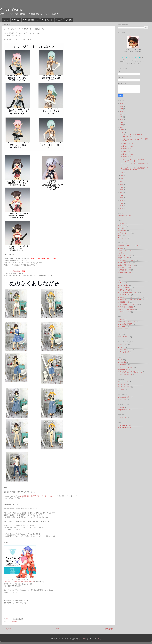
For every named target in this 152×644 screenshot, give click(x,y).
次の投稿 (7, 629)
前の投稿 (109, 629)
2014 (121, 187)
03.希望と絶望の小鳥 (124, 251)
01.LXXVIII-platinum (124, 337)
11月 (123, 130)
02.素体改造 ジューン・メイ (127, 322)
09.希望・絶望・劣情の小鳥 (126, 265)
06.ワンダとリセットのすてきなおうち (130, 372)
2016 (121, 182)
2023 (121, 111)
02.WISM (120, 248)
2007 (121, 206)
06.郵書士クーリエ (123, 258)
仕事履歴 (69, 20)
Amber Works (11, 9)
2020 (121, 119)
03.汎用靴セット (123, 365)
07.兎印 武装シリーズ (125, 374)
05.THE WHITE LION (124, 329)
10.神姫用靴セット (123, 302)
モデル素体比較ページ (31, 20)
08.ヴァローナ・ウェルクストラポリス (130, 297)
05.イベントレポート (124, 233)
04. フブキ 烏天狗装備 (125, 288)
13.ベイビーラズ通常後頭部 (126, 309)
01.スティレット (123, 345)
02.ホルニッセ (122, 399)
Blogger (100, 639)
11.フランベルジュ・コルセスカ (128, 304)
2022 (121, 114)
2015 (121, 184)
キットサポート (47, 20)
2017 (121, 127)
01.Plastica (121, 319)
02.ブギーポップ (123, 384)
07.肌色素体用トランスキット (127, 260)
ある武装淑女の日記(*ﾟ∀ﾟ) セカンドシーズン (36, 496)
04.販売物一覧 (13, 622)
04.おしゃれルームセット (126, 367)
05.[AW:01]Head (123, 370)
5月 (123, 176)
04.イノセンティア (123, 352)
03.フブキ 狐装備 (123, 285)
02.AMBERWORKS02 (124, 428)
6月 (123, 173)
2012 (121, 192)
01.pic (119, 280)
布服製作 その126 (127, 143)
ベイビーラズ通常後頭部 (12, 271)
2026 (121, 103)
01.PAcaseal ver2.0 (123, 382)
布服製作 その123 (127, 151)
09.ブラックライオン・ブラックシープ (130, 300)
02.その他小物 (122, 362)
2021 (121, 117)
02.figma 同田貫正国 (124, 410)
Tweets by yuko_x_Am (124, 216)
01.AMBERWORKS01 (124, 425)
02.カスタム (121, 283)
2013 (121, 190)
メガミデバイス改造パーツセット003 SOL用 (19, 582)
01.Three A (121, 407)
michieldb (83, 639)
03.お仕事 (121, 228)
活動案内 (59, 20)
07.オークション (123, 238)
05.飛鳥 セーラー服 (124, 290)
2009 (121, 200)
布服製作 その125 (127, 146)
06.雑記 (120, 235)
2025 (121, 106)
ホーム (6, 20)
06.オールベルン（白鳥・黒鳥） (128, 292)
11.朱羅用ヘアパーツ (124, 270)
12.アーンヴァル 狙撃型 (125, 307)
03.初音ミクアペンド (124, 387)
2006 (121, 208)
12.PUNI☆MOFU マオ (124, 272)
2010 (121, 198)
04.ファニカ (121, 389)
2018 (121, 125)
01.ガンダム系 (122, 418)
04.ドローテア (122, 327)
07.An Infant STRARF (124, 295)
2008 (121, 203)
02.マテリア (121, 347)
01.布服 (120, 360)
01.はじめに (121, 223)
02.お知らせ (121, 226)
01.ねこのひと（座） (124, 397)
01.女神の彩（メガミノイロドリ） (128, 246)
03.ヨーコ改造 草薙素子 (125, 324)
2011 (121, 195)
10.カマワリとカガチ (124, 268)
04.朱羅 (120, 253)
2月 (123, 178)
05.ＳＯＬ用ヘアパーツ (125, 255)
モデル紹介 (16, 20)
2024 (121, 109)
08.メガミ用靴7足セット (125, 263)
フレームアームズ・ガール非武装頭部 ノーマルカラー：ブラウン (134, 160)
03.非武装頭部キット (124, 350)
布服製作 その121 (127, 157)
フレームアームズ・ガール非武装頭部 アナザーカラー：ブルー (134, 169)
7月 (123, 132)
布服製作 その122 (127, 154)
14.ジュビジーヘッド (124, 312)
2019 (121, 122)
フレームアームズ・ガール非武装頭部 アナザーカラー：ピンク (134, 165)
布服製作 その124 (127, 149)
